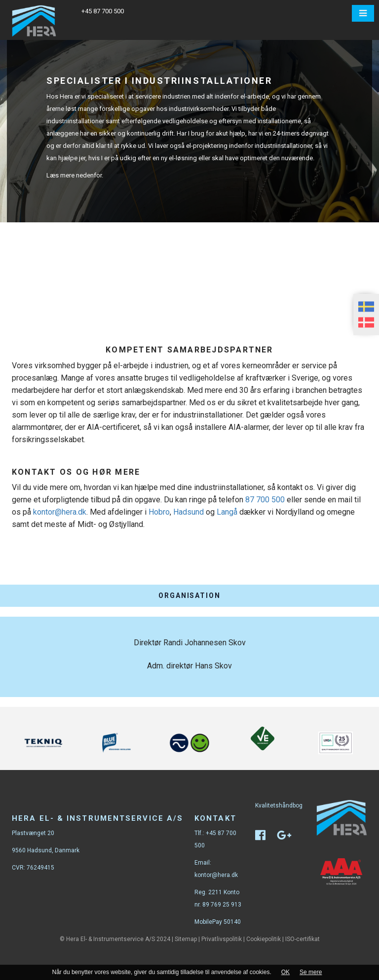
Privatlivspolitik (222, 939)
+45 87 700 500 (103, 11)
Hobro (159, 512)
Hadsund (189, 512)
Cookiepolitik (264, 939)
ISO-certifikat (303, 939)
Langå (227, 512)
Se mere (311, 972)
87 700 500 (265, 500)
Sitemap (186, 939)
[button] (363, 13)
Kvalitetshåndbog (279, 805)
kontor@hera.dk (60, 512)
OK (285, 972)
